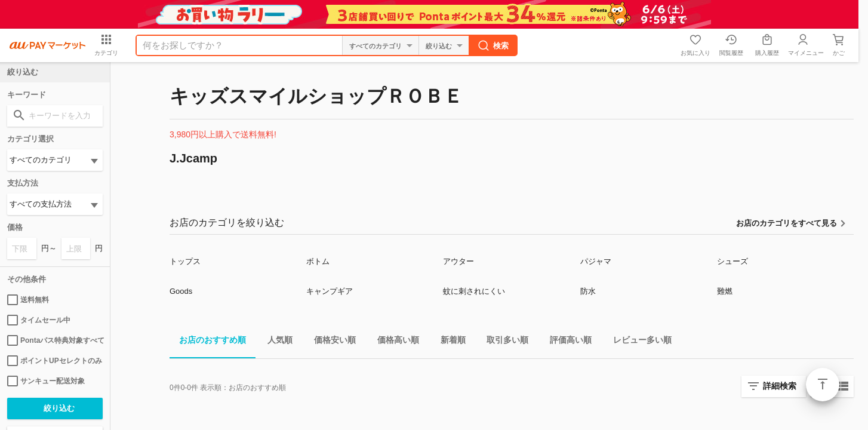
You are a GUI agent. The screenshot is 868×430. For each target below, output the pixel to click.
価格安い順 (330, 342)
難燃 (725, 291)
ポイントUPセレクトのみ (55, 361)
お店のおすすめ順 (208, 342)
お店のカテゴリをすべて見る (787, 223)
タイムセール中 (39, 320)
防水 (588, 291)
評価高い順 (566, 342)
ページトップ (823, 385)
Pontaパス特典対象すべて (55, 340)
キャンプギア (330, 291)
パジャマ (596, 261)
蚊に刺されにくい (474, 291)
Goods (181, 291)
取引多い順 (503, 342)
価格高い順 (393, 342)
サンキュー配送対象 (46, 381)
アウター (458, 261)
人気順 (275, 342)
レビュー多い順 (638, 342)
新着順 (448, 342)
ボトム (318, 261)
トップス (185, 261)
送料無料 (28, 300)
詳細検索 (780, 386)
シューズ (732, 261)
